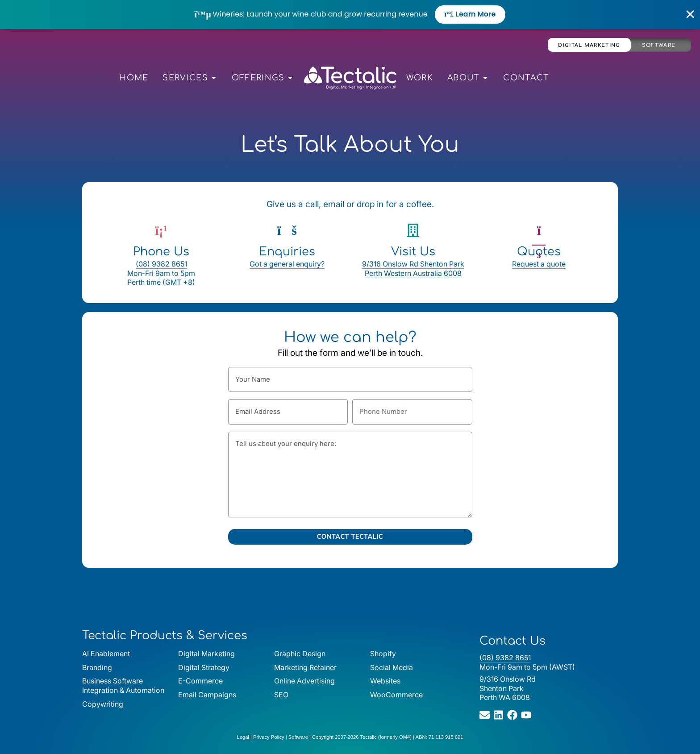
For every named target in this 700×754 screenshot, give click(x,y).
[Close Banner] (690, 14)
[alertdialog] (350, 15)
